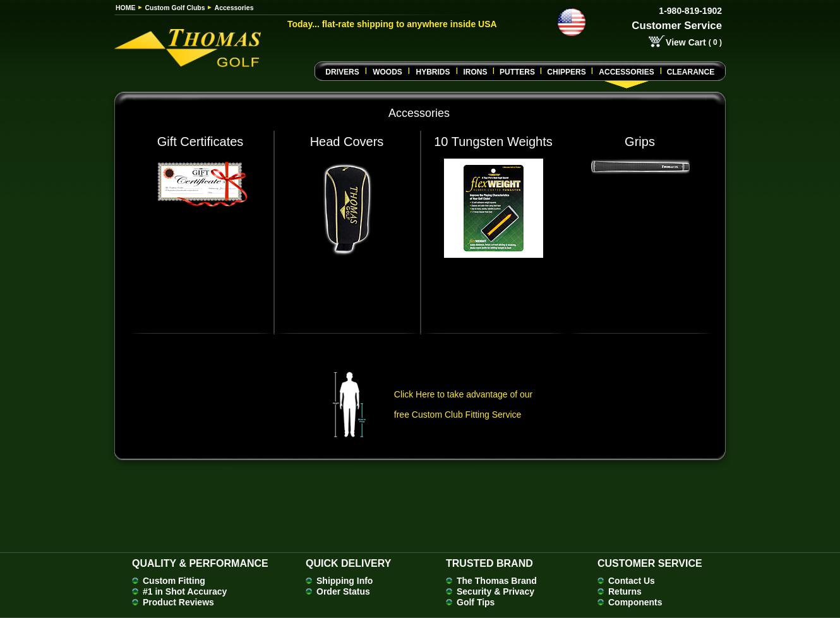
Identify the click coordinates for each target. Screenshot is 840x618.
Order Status (343, 591)
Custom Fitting (174, 581)
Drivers (342, 72)
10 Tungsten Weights (493, 142)
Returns (625, 591)
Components (635, 602)
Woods (387, 72)
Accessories (626, 72)
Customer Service (677, 26)
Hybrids (433, 72)
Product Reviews (178, 602)
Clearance (691, 72)
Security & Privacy (495, 591)
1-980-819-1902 (690, 11)
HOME (126, 8)
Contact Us (632, 581)
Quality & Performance (200, 563)
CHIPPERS (566, 72)
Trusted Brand (489, 563)
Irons (475, 72)
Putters (517, 72)
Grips (640, 142)
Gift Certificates (201, 142)
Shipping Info (345, 581)
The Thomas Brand (497, 581)
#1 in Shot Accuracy (185, 591)
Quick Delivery (348, 563)
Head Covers (347, 142)
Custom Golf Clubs (175, 8)
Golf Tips (476, 602)
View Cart (686, 42)
